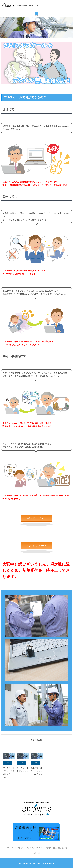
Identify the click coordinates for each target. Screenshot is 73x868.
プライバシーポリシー (35, 848)
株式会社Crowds (37, 863)
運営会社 (36, 853)
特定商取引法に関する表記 (57, 848)
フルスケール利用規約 (15, 848)
